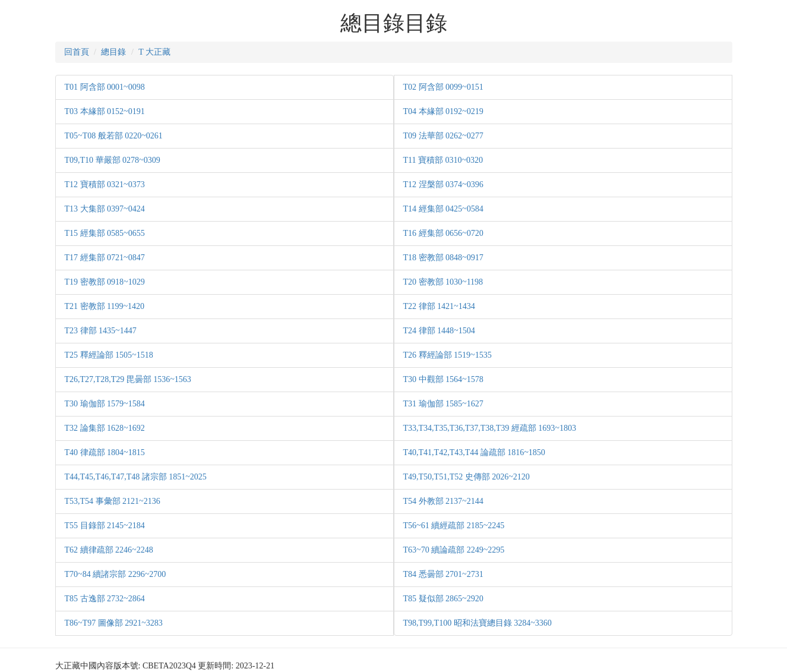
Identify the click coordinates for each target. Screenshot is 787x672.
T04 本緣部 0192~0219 (443, 111)
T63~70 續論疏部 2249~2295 (454, 550)
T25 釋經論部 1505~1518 (109, 355)
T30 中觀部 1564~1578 (443, 379)
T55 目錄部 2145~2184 (105, 526)
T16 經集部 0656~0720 (443, 233)
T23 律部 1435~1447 (101, 331)
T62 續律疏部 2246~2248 (109, 550)
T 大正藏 (154, 52)
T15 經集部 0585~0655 (105, 233)
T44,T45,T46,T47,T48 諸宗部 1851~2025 (136, 477)
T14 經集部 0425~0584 (443, 209)
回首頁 (77, 52)
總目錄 (113, 52)
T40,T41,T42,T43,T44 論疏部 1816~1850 (474, 452)
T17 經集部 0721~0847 (105, 258)
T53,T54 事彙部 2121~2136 (113, 501)
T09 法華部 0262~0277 (443, 136)
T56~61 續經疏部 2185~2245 (454, 526)
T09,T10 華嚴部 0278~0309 (113, 160)
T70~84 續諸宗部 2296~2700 (116, 574)
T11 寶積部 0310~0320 (443, 160)
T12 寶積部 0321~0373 (105, 184)
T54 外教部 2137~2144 (443, 501)
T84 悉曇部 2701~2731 (443, 574)
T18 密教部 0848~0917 (443, 258)
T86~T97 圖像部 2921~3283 (114, 623)
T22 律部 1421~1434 (439, 306)
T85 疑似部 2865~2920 (443, 599)
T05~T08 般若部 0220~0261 (114, 136)
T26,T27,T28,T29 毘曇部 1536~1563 (128, 379)
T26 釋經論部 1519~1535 (448, 355)
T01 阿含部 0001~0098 (105, 87)
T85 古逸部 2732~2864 (105, 599)
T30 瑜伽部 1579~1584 (105, 404)
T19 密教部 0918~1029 (105, 282)
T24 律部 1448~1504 (439, 331)
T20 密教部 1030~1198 (443, 282)
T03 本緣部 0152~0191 (105, 111)
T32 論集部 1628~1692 (105, 428)
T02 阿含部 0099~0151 (443, 87)
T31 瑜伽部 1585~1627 (443, 404)
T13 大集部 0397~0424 (105, 209)
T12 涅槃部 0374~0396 (443, 184)
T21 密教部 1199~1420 (105, 306)
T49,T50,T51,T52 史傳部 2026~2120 (467, 477)
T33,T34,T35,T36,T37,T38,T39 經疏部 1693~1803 (490, 428)
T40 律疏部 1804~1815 (105, 452)
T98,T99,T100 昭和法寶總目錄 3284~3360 (478, 623)
